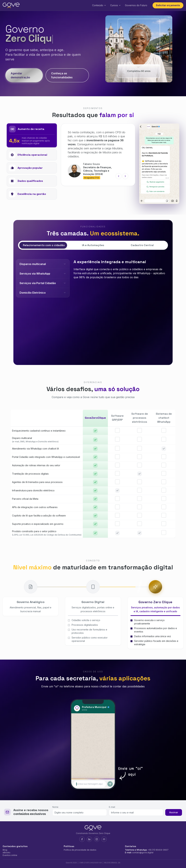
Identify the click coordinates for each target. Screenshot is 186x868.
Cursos (116, 5)
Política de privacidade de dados (80, 850)
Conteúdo (99, 5)
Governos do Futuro (136, 5)
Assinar (174, 812)
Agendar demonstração (20, 75)
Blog (5, 850)
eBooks (7, 853)
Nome (55, 807)
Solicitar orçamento (168, 5)
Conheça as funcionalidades (62, 75)
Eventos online (10, 855)
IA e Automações (93, 245)
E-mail (112, 807)
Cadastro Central (142, 245)
